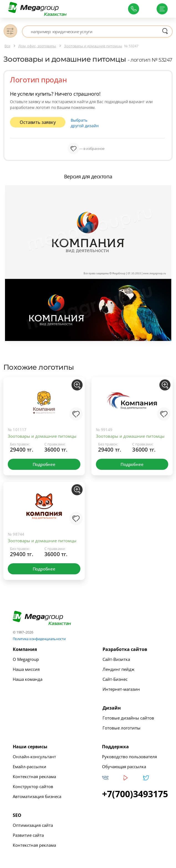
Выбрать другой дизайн (88, 122)
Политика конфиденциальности (39, 637)
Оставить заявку (38, 122)
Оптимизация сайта (33, 824)
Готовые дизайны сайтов (128, 716)
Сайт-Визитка (116, 658)
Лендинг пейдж (118, 668)
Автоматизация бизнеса (37, 795)
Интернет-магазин (121, 688)
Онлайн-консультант (34, 755)
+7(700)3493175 (135, 793)
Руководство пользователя (129, 755)
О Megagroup (26, 658)
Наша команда (28, 678)
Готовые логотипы (122, 726)
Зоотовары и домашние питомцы (42, 435)
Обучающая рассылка (124, 765)
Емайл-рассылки (30, 765)
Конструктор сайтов (33, 785)
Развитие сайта (28, 834)
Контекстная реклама (34, 775)
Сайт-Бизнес (115, 678)
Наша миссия (26, 668)
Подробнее (44, 463)
